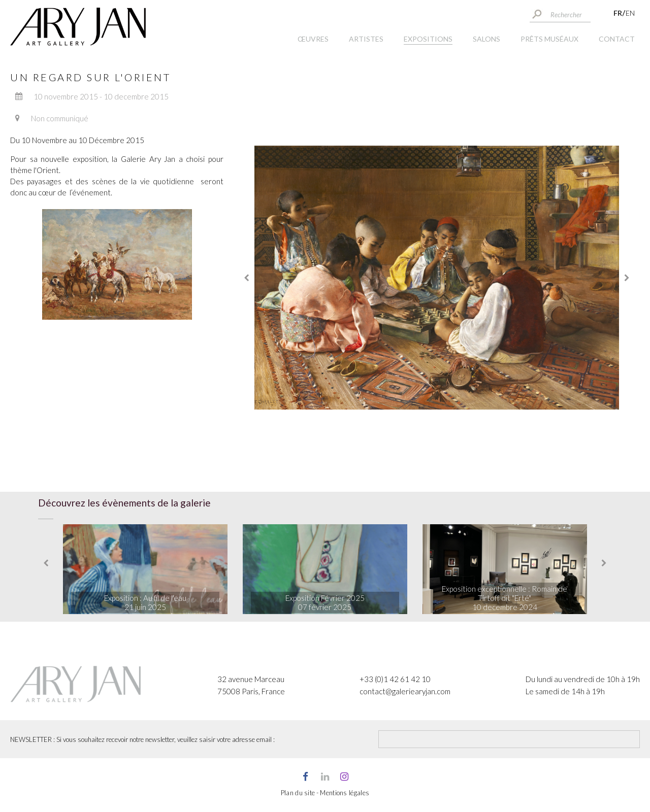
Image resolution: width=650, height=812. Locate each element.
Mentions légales (345, 793)
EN (630, 13)
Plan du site (298, 793)
